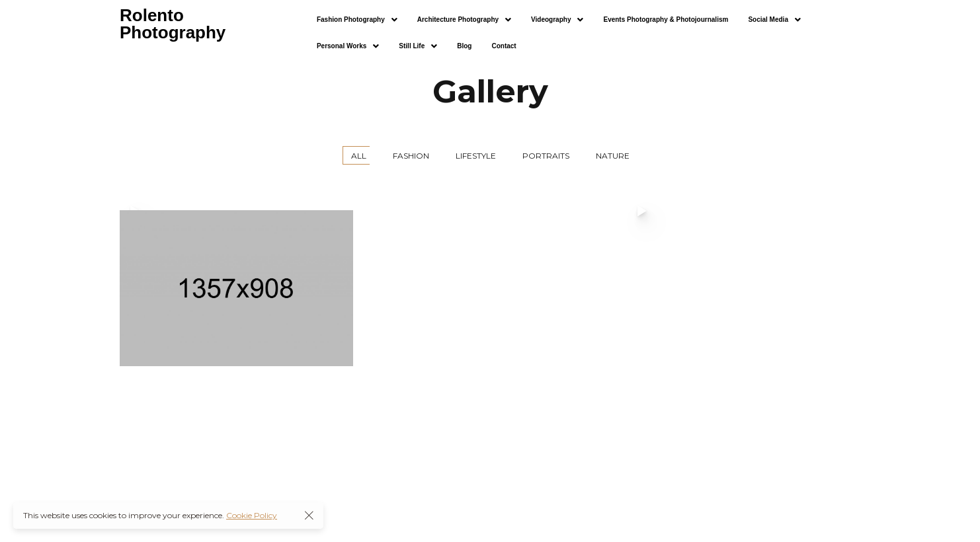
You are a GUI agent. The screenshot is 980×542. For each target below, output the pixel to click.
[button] (357, 20)
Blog (464, 46)
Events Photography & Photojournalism (666, 19)
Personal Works (348, 46)
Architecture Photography (464, 20)
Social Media (774, 20)
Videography (557, 20)
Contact (504, 46)
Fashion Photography (357, 20)
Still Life (418, 46)
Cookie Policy (252, 515)
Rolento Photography (173, 24)
